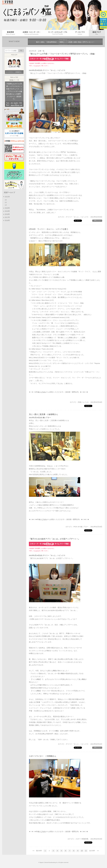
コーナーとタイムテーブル (58, 33)
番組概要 (10, 33)
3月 (6, 200)
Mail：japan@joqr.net (14, 105)
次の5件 (92, 851)
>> (98, 851)
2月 (6, 202)
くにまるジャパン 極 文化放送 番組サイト (29, 13)
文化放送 (9, 3)
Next (100, 42)
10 (82, 851)
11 (86, 851)
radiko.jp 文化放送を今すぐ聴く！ (103, 20)
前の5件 (39, 851)
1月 (6, 205)
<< (33, 851)
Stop (68, 46)
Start (67, 46)
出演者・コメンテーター (31, 33)
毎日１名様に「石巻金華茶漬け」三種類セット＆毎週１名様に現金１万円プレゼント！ (65, 42)
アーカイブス (80, 33)
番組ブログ (97, 33)
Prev (31, 42)
